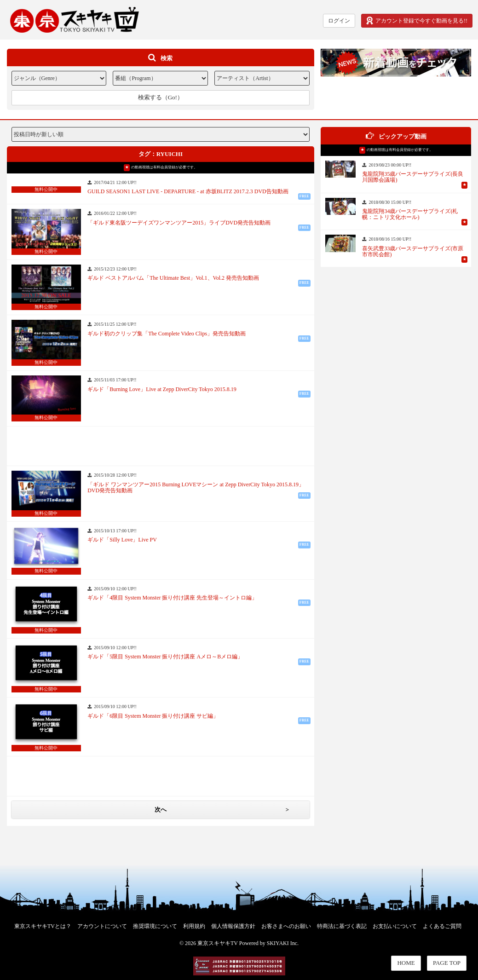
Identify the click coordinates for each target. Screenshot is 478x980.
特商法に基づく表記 (342, 926)
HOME (406, 963)
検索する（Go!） (161, 97)
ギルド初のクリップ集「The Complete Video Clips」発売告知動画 (167, 334)
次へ (161, 810)
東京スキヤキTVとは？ (43, 926)
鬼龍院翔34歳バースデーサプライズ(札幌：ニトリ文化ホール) (410, 214)
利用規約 (194, 926)
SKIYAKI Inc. (283, 943)
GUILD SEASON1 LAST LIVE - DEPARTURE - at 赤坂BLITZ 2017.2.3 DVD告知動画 (188, 192)
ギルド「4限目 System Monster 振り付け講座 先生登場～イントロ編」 (172, 598)
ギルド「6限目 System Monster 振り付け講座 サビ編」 (153, 716)
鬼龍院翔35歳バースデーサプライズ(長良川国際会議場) (413, 177)
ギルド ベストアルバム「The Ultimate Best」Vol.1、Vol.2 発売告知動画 (173, 278)
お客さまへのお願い (286, 926)
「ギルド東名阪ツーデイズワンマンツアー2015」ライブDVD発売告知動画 (179, 223)
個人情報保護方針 (233, 926)
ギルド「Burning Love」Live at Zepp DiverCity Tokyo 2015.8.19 (162, 389)
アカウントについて (102, 926)
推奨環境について (155, 926)
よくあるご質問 (442, 926)
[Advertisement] (161, 445)
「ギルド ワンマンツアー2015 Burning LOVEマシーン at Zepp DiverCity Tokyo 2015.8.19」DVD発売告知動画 (196, 488)
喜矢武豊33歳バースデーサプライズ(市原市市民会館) (413, 252)
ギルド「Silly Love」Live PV (122, 540)
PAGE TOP (447, 963)
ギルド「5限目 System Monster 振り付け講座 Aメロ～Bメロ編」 (165, 657)
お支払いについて (395, 926)
